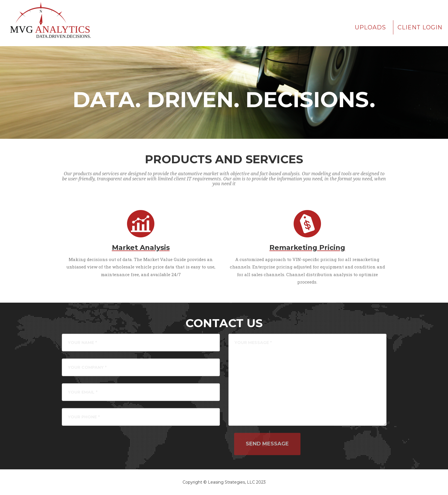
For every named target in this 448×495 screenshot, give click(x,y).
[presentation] (191, 444)
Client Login (420, 27)
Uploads (370, 27)
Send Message (267, 444)
